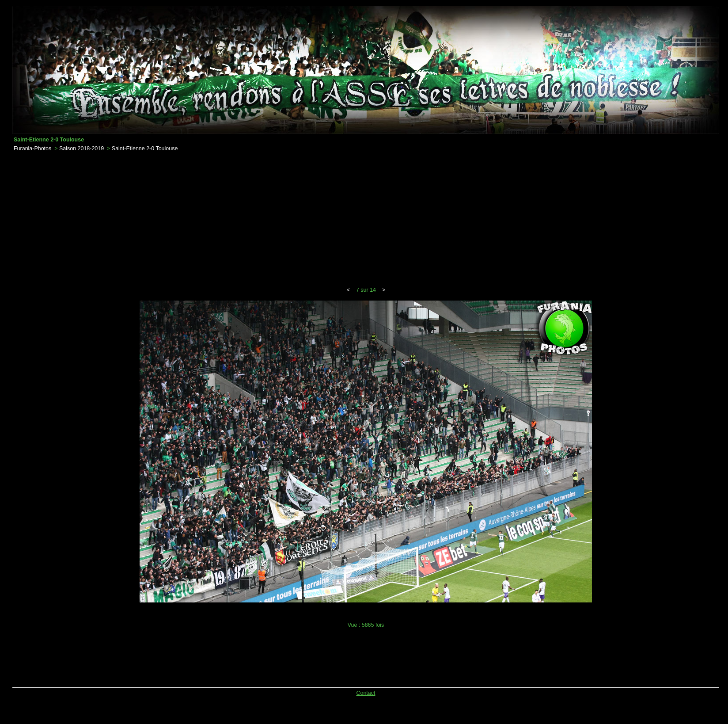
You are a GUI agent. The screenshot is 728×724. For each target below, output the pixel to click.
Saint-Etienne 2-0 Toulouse (145, 149)
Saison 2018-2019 (82, 149)
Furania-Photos (32, 149)
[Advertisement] (366, 221)
